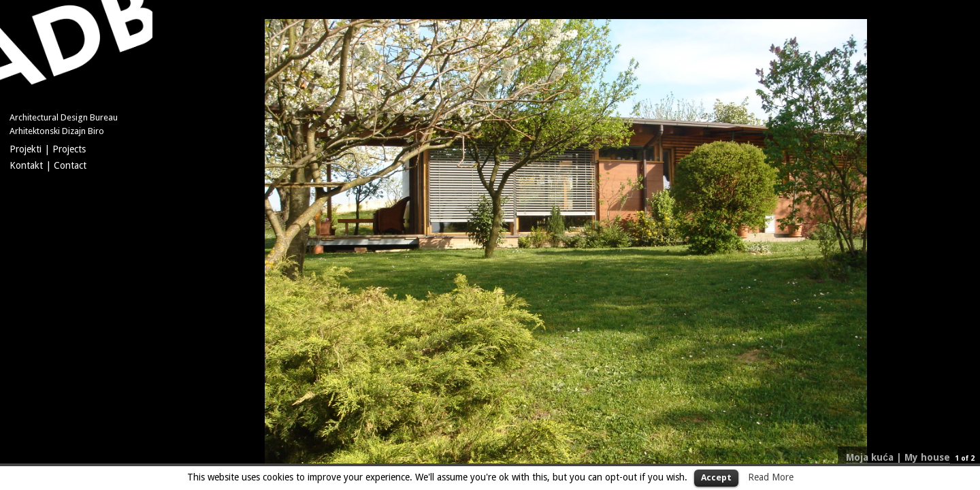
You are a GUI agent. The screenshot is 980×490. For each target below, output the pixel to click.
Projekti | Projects (48, 149)
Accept (716, 477)
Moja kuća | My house (898, 457)
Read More (771, 477)
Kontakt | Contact (48, 165)
